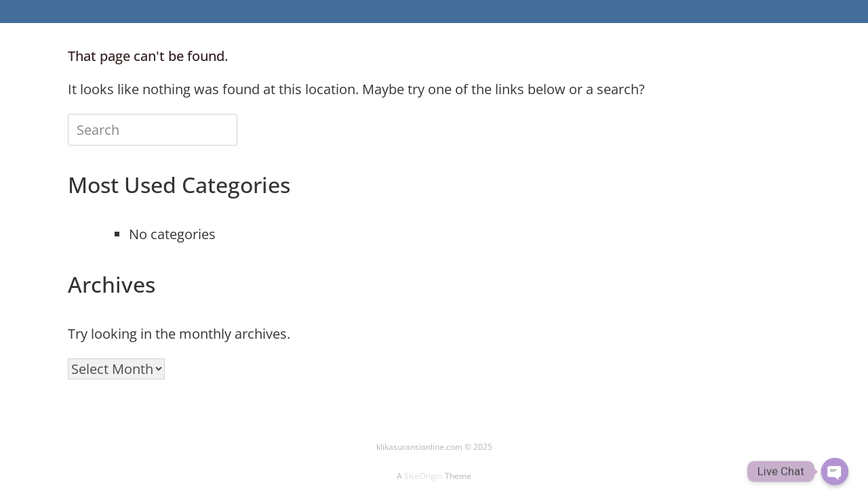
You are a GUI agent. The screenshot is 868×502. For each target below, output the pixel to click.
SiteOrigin (423, 476)
